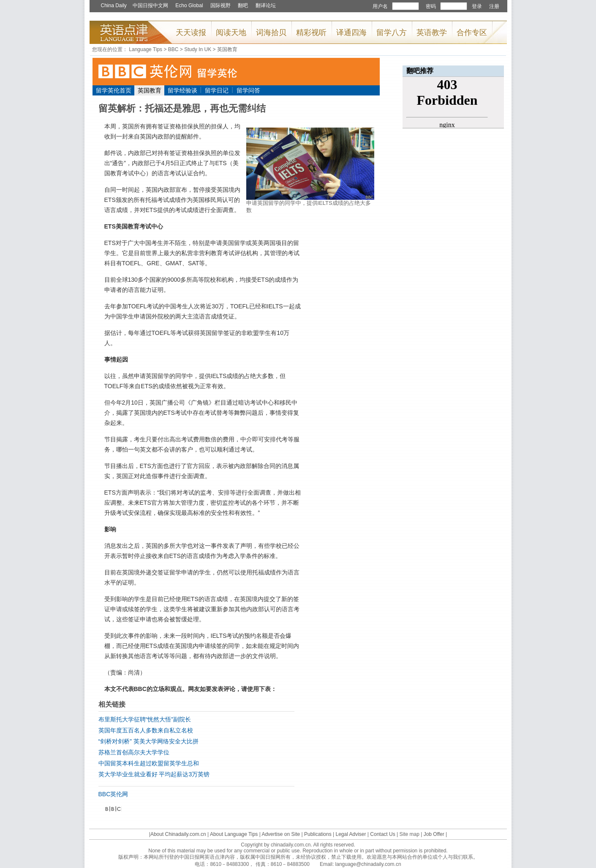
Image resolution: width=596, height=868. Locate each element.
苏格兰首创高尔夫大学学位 (134, 752)
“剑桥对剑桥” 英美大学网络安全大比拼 (148, 741)
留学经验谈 (182, 90)
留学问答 (248, 90)
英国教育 (227, 49)
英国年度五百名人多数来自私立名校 (146, 730)
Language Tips (146, 49)
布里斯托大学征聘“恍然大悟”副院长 (145, 719)
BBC (173, 49)
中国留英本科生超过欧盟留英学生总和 (149, 763)
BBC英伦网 (113, 794)
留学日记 (217, 90)
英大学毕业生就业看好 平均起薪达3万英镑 (154, 774)
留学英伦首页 (114, 90)
